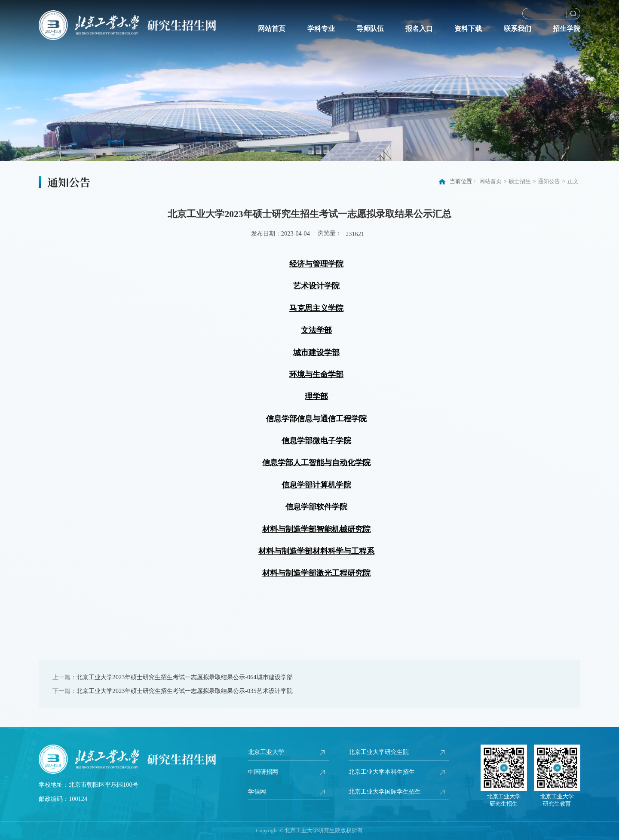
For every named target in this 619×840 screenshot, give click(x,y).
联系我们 (518, 29)
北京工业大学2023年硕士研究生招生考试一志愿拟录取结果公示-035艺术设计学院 (185, 691)
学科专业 (321, 29)
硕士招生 (520, 181)
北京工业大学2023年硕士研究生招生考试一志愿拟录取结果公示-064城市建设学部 (185, 677)
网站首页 (272, 29)
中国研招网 (263, 772)
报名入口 (419, 29)
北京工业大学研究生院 (379, 752)
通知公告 (549, 181)
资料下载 (468, 29)
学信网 (257, 792)
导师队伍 (370, 29)
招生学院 (567, 29)
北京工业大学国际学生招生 (385, 792)
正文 (573, 181)
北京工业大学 (266, 752)
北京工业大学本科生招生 (382, 772)
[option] (309, 81)
